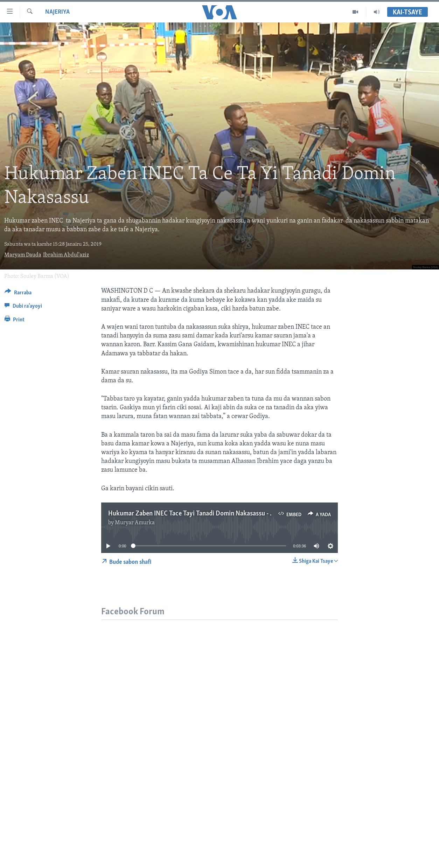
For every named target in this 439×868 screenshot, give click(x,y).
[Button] (18, 294)
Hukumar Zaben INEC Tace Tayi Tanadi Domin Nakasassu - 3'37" (196, 514)
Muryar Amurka (135, 523)
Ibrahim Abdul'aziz (66, 255)
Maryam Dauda (23, 255)
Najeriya (57, 12)
